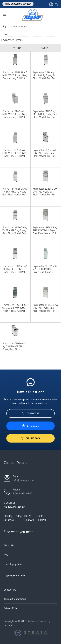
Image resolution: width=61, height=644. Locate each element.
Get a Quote (30, 426)
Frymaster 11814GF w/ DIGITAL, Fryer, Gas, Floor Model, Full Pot (46, 308)
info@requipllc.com (24, 480)
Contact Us (30, 413)
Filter (17, 48)
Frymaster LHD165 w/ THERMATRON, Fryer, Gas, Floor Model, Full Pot (45, 230)
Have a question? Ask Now (18, 4)
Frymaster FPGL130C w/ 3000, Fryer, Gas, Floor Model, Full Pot (14, 308)
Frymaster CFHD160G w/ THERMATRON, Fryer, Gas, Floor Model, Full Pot (14, 346)
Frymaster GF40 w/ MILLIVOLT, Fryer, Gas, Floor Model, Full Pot (15, 114)
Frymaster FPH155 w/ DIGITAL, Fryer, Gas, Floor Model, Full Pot (15, 269)
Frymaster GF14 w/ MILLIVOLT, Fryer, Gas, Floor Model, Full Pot (45, 75)
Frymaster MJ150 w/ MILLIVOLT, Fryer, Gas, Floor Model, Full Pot (15, 153)
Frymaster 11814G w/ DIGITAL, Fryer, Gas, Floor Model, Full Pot (45, 192)
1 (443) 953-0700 (22, 493)
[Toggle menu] (5, 15)
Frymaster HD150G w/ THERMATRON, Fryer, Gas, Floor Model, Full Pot (15, 192)
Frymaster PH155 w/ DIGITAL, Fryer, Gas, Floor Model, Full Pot (44, 153)
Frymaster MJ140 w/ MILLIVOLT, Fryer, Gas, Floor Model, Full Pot (45, 114)
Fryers (6, 34)
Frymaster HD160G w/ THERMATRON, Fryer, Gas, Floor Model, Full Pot (15, 230)
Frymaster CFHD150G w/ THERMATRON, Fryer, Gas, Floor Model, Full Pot (45, 269)
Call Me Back (30, 438)
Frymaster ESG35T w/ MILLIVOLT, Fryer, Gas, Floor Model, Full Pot (15, 75)
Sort (45, 48)
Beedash (8, 625)
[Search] (30, 26)
